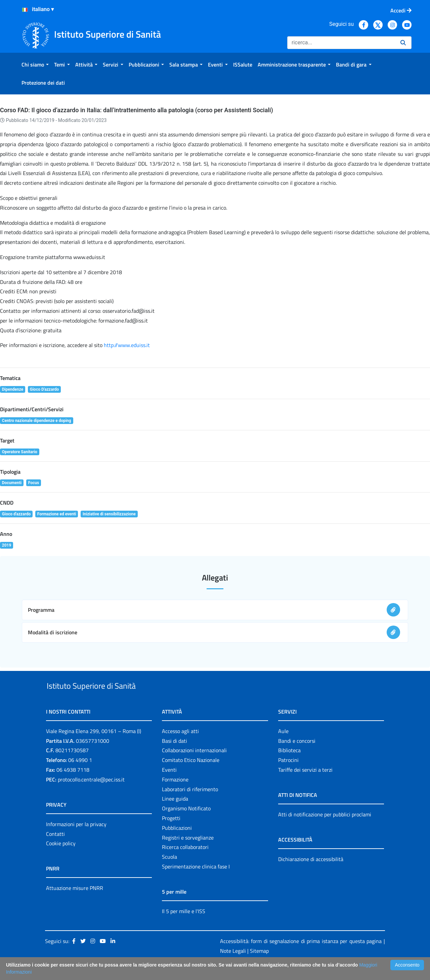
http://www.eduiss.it (127, 345)
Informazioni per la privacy (76, 840)
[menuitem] (35, 65)
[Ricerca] (341, 43)
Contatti (55, 849)
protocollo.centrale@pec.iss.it (91, 795)
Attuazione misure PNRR (75, 904)
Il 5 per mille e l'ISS (184, 927)
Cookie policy (61, 859)
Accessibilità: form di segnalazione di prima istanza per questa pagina (301, 956)
